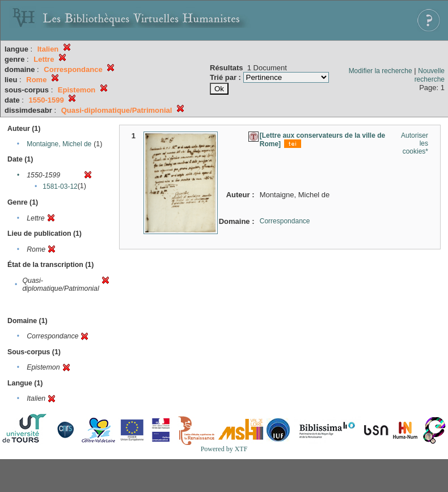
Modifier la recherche (381, 71)
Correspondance (285, 221)
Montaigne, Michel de (59, 144)
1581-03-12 (60, 186)
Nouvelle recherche (430, 75)
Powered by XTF (224, 449)
